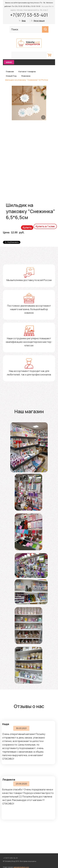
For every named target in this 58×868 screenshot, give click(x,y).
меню (9, 62)
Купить (27, 227)
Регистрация (39, 21)
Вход (24, 21)
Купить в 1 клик (45, 226)
